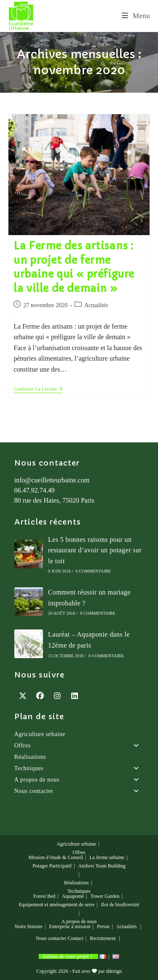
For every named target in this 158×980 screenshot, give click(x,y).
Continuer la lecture (38, 390)
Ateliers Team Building (102, 866)
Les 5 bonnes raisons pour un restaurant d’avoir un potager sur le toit (95, 550)
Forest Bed (44, 896)
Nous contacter (79, 791)
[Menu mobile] (136, 16)
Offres (79, 746)
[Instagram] (58, 696)
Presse (103, 926)
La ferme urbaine (107, 857)
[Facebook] (40, 696)
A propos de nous (79, 780)
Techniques (79, 768)
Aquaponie (73, 896)
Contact (75, 938)
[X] (23, 696)
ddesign (114, 971)
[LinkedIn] (75, 696)
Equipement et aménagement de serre (57, 905)
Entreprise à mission (70, 926)
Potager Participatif (52, 866)
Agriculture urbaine (40, 734)
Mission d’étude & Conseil (56, 857)
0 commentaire (94, 571)
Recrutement (103, 938)
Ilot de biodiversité (120, 905)
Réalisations (30, 757)
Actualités (96, 305)
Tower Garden (105, 896)
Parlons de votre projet (66, 956)
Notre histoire (29, 926)
